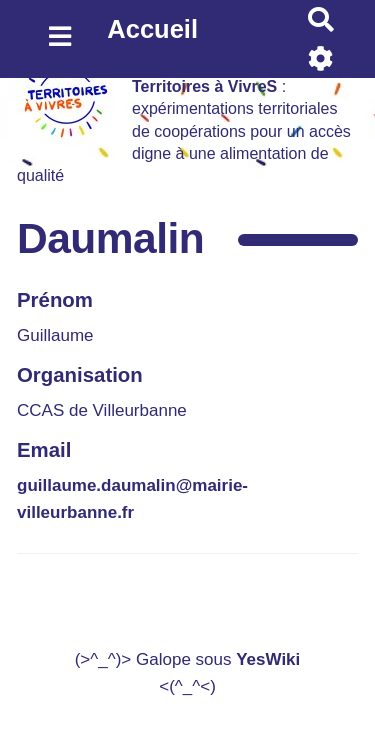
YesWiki (268, 659)
